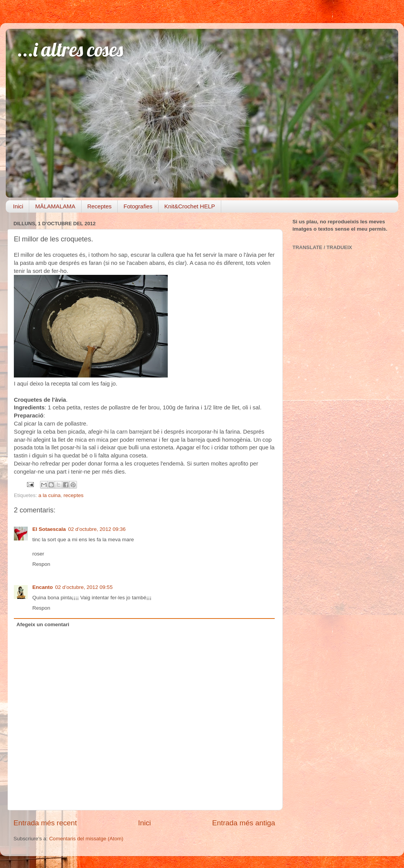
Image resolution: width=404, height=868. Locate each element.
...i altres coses (70, 49)
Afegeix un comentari (43, 624)
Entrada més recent (45, 823)
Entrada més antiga (244, 823)
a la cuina (50, 495)
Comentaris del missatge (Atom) (86, 839)
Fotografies (138, 206)
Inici (18, 206)
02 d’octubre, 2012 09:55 (84, 587)
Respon (41, 564)
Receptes (99, 206)
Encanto (43, 587)
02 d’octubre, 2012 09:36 (97, 529)
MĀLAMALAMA (55, 206)
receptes (73, 495)
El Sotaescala (49, 529)
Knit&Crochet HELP (190, 206)
